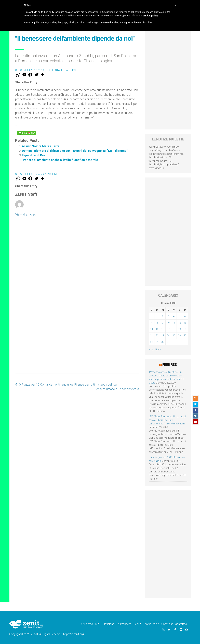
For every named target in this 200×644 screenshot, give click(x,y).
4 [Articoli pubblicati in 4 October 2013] (174, 316)
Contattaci (181, 624)
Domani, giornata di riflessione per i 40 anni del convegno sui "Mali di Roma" (75, 151)
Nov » (158, 350)
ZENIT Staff (55, 70)
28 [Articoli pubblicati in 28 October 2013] (152, 342)
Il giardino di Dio (33, 155)
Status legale (151, 624)
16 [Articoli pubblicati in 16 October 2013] (163, 329)
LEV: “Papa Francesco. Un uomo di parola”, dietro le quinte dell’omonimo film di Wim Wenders (167, 420)
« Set (151, 350)
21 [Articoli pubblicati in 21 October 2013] (152, 336)
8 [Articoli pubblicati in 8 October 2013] (157, 323)
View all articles (25, 214)
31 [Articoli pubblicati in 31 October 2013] (168, 342)
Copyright (167, 624)
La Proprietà (124, 624)
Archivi (71, 70)
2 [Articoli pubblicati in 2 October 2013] (163, 316)
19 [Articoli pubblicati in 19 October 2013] (179, 329)
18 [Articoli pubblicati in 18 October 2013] (174, 329)
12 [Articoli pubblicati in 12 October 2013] (179, 323)
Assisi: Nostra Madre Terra (41, 146)
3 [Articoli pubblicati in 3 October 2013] (168, 316)
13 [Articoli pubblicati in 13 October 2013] (185, 323)
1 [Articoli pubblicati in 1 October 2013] (157, 316)
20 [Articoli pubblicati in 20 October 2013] (185, 329)
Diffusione (108, 624)
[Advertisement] (77, 352)
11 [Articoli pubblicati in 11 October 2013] (174, 323)
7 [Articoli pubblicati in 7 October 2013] (152, 323)
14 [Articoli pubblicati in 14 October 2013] (152, 329)
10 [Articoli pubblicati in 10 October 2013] (168, 323)
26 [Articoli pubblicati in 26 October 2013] (179, 336)
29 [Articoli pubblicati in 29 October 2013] (157, 342)
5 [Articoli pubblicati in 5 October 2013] (179, 316)
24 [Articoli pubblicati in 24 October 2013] (168, 336)
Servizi (137, 624)
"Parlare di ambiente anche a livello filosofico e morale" (60, 160)
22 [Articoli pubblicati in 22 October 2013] (157, 336)
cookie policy (150, 16)
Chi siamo (87, 624)
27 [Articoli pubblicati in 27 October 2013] (185, 336)
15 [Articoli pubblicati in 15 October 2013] (157, 329)
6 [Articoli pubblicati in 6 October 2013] (185, 316)
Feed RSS (170, 365)
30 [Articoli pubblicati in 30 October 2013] (163, 342)
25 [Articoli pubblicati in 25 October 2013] (174, 336)
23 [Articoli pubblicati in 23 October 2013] (163, 336)
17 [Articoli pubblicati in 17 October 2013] (168, 329)
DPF (98, 624)
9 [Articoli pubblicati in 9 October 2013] (163, 323)
